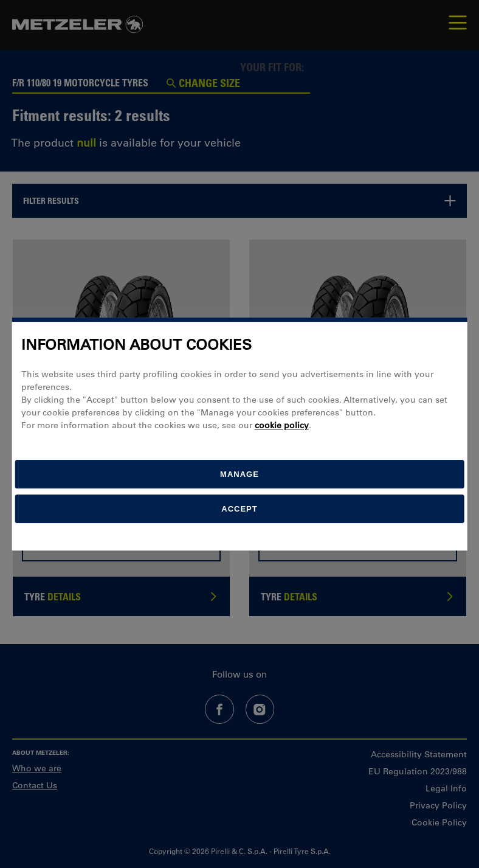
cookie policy (282, 425)
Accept (239, 509)
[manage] (240, 474)
